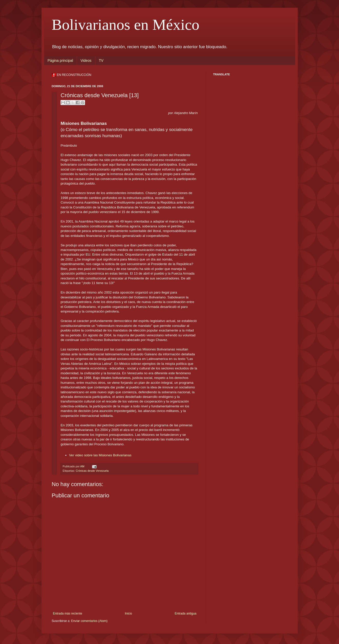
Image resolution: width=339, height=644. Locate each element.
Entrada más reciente (68, 613)
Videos (86, 61)
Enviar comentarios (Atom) (89, 621)
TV (101, 61)
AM (83, 466)
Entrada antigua (186, 613)
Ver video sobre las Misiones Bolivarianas (100, 455)
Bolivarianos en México (126, 25)
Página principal (60, 61)
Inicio (128, 613)
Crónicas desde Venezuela (92, 471)
